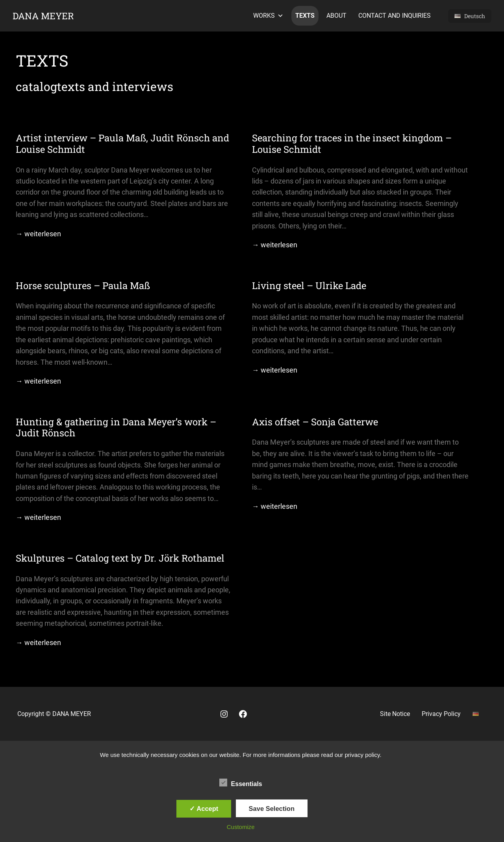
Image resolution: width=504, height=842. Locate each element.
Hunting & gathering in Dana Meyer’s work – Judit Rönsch (116, 428)
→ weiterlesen (38, 234)
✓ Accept (204, 809)
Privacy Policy (441, 714)
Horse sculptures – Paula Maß (83, 286)
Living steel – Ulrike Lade (309, 286)
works (268, 16)
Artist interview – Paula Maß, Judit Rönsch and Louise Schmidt (122, 144)
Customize (241, 827)
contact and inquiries (395, 16)
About (336, 16)
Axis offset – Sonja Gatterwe (315, 422)
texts (305, 16)
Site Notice (395, 714)
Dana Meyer (43, 16)
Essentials (241, 783)
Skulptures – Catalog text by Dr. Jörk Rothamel (120, 558)
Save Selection (272, 809)
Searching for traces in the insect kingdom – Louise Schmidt (352, 144)
